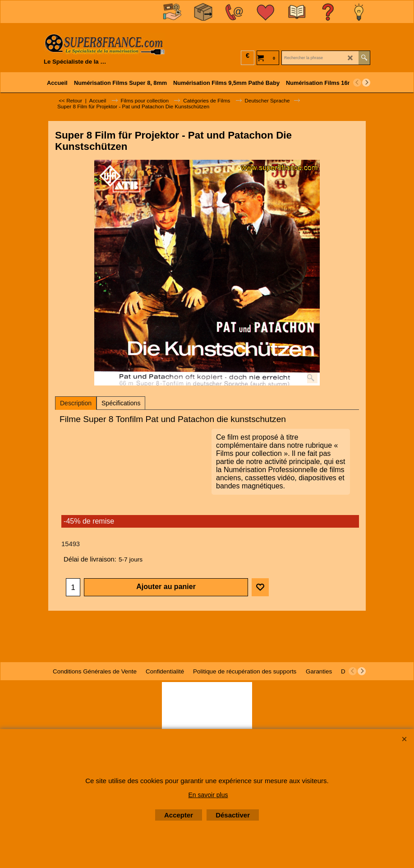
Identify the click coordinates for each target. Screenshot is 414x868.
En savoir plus (208, 795)
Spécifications (121, 403)
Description (76, 403)
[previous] (357, 83)
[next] (366, 83)
